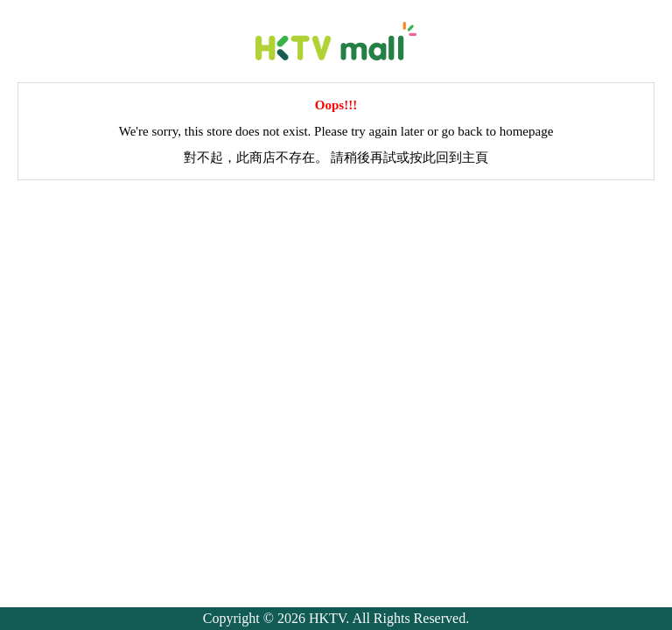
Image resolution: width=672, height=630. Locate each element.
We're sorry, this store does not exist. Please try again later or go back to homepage (336, 131)
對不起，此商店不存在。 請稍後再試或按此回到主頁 (336, 157)
